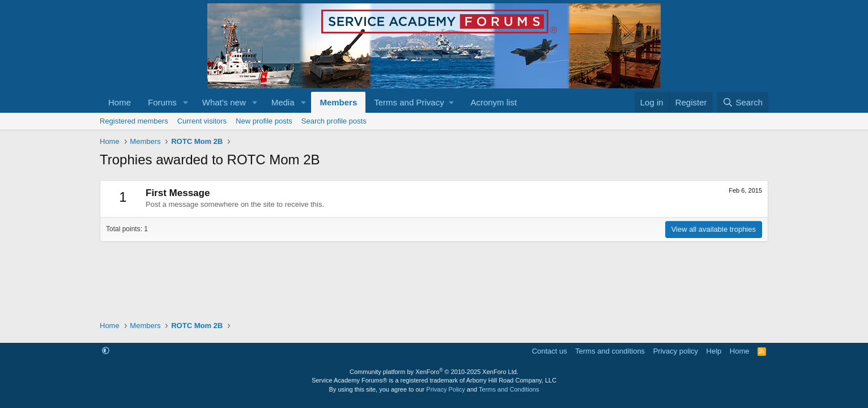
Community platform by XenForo (434, 372)
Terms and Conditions (509, 389)
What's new (224, 102)
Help (714, 351)
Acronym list (493, 102)
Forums (162, 102)
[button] (186, 102)
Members (338, 102)
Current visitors (202, 121)
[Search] (743, 102)
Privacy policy (676, 351)
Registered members (134, 121)
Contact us (550, 351)
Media (283, 102)
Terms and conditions (610, 351)
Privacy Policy (445, 389)
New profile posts (264, 121)
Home (120, 102)
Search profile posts (334, 121)
